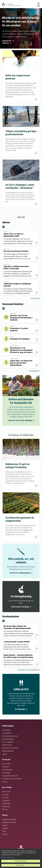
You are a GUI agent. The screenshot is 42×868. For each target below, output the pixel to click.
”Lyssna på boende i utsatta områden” (17, 642)
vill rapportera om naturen (10, 776)
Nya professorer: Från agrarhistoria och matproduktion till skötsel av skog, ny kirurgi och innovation (22, 351)
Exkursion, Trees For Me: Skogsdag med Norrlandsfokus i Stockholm (21, 318)
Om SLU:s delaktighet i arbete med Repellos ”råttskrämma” (20, 186)
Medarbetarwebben (8, 751)
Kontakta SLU (6, 806)
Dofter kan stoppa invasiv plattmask (18, 77)
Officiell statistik (7, 745)
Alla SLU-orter (6, 792)
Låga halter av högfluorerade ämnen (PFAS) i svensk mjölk (16, 267)
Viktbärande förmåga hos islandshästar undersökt (17, 285)
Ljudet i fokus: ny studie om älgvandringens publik (13, 235)
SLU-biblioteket (7, 733)
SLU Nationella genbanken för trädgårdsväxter (20, 519)
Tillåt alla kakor (21, 865)
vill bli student (6, 764)
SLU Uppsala (6, 800)
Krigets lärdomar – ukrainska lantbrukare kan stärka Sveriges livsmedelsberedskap (18, 656)
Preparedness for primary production (19, 329)
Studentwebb (6, 730)
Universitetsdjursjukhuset (10, 736)
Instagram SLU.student (9, 822)
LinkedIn (5, 825)
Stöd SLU (5, 809)
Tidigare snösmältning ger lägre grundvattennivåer (21, 133)
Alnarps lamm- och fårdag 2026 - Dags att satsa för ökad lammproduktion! (22, 363)
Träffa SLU (7, 43)
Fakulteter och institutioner (10, 748)
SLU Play (5, 834)
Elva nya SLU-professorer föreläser (16, 251)
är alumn (5, 782)
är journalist (6, 767)
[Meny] (39, 5)
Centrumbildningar (8, 739)
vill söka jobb (6, 773)
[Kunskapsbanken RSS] (21, 621)
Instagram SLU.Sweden (9, 819)
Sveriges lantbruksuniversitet (15, 5)
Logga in (5, 754)
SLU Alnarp (5, 795)
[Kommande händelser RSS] (21, 309)
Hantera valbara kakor (8, 857)
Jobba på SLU (6, 803)
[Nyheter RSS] (21, 227)
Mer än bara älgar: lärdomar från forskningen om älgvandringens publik (17, 627)
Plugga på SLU (8, 41)
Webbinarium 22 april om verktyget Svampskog (18, 466)
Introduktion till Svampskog (20, 339)
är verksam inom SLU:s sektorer (12, 779)
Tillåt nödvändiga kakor (21, 861)
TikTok (4, 831)
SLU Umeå (5, 798)
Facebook (5, 828)
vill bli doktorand (7, 770)
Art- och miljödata (7, 742)
